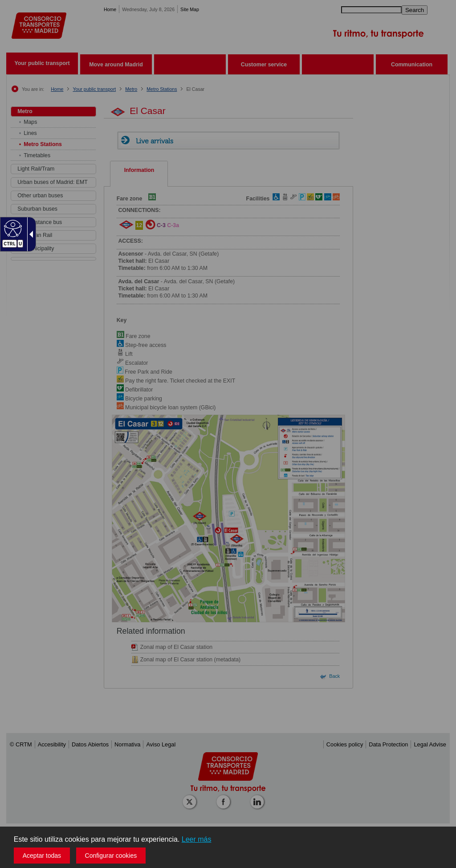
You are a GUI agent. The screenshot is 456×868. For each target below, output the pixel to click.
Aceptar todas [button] (42, 856)
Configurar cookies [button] (111, 856)
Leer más (197, 839)
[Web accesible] (12, 228)
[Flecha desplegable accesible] (29, 234)
